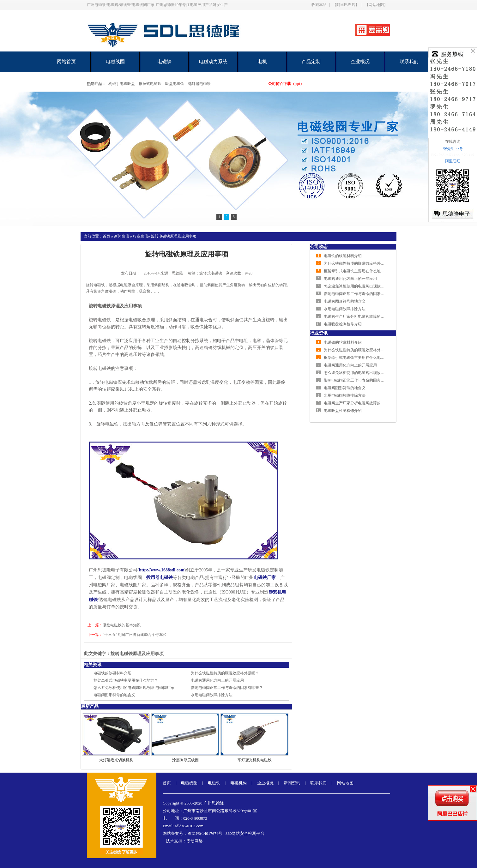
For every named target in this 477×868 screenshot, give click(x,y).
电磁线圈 (115, 62)
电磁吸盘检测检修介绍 (343, 324)
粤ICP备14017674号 (205, 833)
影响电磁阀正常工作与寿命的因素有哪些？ (227, 688)
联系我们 (409, 62)
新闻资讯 (122, 236)
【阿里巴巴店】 (346, 5)
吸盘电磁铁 (175, 84)
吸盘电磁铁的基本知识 (122, 625)
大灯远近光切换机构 (116, 760)
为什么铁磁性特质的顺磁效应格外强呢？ (225, 673)
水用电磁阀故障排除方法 (212, 695)
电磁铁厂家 (265, 578)
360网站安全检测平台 (245, 833)
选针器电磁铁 (199, 84)
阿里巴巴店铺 (452, 814)
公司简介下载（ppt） (286, 84)
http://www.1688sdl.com (162, 570)
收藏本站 (319, 5)
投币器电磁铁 (160, 578)
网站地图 (345, 783)
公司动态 (319, 247)
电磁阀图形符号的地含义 (114, 695)
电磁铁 (164, 62)
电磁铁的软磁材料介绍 (112, 673)
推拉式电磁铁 (150, 84)
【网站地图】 (376, 5)
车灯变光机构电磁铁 (255, 760)
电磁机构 (238, 783)
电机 (262, 62)
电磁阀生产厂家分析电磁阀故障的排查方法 (360, 316)
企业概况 (360, 62)
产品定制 (311, 62)
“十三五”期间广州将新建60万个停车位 (135, 635)
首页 (106, 236)
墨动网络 (195, 841)
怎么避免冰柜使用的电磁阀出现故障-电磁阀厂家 (134, 688)
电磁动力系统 (213, 62)
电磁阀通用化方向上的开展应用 (217, 680)
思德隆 (178, 273)
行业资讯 (141, 236)
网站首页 (66, 62)
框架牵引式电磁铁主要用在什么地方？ (126, 680)
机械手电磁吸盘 (122, 84)
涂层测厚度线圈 (185, 760)
